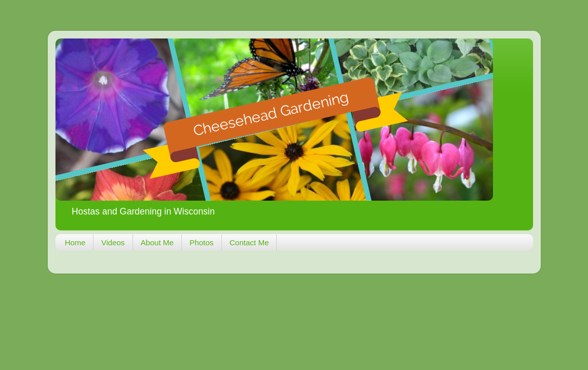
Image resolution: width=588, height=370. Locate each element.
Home (75, 242)
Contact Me (249, 242)
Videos (113, 242)
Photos (202, 242)
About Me (157, 242)
